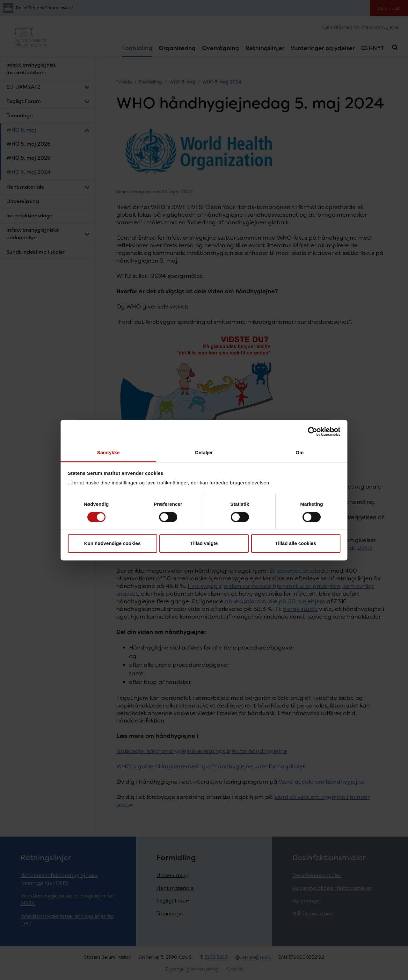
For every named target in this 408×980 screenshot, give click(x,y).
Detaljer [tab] (204, 452)
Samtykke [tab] (109, 452)
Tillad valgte (204, 544)
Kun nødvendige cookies (113, 544)
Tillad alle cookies (295, 544)
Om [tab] (299, 452)
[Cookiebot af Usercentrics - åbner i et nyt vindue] (313, 432)
